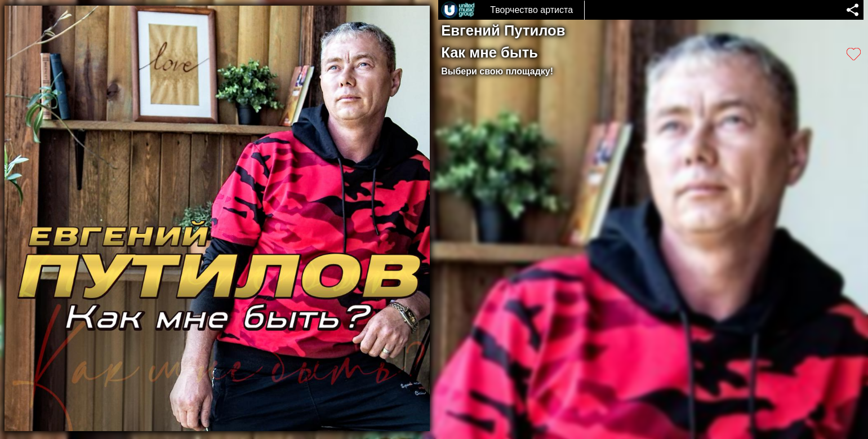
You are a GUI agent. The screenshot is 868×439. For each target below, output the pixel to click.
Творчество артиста (531, 10)
